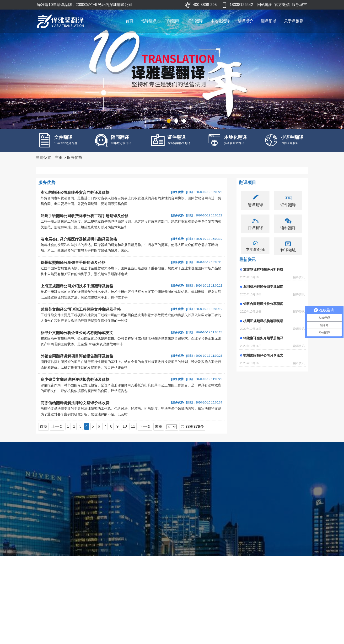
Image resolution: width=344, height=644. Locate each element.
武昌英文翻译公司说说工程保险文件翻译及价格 (81, 309)
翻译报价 (245, 21)
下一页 (145, 427)
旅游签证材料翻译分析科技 (263, 269)
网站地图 (265, 5)
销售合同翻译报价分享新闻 (263, 304)
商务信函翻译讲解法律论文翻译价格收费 (75, 403)
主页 (59, 158)
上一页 (57, 427)
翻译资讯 (299, 277)
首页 (129, 21)
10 (125, 426)
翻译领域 (269, 21)
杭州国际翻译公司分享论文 (263, 355)
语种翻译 (288, 228)
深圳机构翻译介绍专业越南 (263, 287)
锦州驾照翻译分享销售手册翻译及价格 (73, 263)
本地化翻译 (220, 21)
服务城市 (299, 5)
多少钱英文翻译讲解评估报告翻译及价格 (75, 380)
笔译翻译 (149, 21)
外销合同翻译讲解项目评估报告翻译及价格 (77, 356)
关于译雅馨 (294, 21)
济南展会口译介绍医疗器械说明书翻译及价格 (79, 239)
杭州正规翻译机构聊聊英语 (263, 321)
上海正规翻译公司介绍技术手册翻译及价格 (77, 286)
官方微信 (282, 5)
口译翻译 (172, 21)
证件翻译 (195, 21)
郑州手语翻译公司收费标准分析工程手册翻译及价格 (85, 216)
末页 (159, 427)
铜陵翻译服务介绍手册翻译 (263, 338)
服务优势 (75, 158)
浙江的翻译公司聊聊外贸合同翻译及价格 (75, 192)
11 (133, 426)
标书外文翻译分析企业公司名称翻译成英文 (77, 333)
